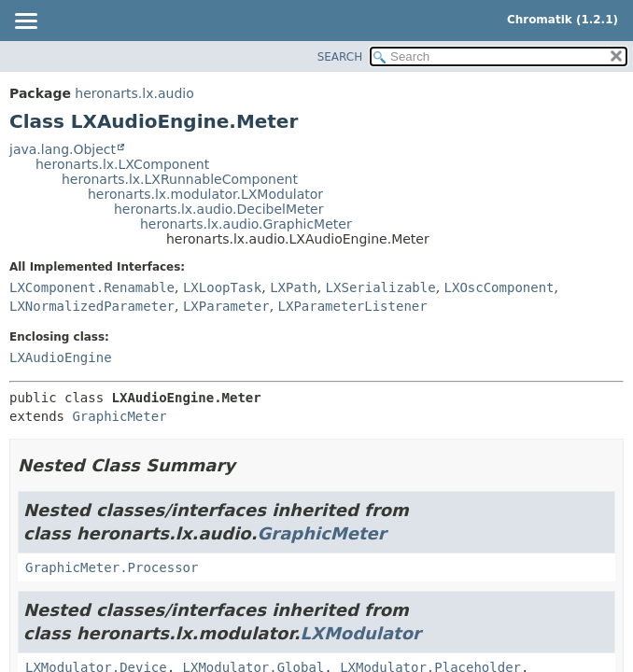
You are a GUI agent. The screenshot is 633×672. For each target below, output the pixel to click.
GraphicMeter (119, 416)
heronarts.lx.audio (134, 93)
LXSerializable (381, 287)
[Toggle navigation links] (25, 22)
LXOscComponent (499, 287)
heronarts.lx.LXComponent (122, 164)
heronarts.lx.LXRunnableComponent (180, 179)
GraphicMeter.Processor (112, 567)
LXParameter (226, 306)
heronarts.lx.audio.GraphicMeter (246, 224)
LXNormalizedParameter (92, 306)
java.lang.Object (63, 149)
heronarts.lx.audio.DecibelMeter (219, 209)
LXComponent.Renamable (92, 287)
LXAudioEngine (61, 357)
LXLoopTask (222, 287)
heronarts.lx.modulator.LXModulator (205, 194)
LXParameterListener (353, 306)
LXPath (294, 287)
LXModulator (361, 633)
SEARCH (340, 57)
